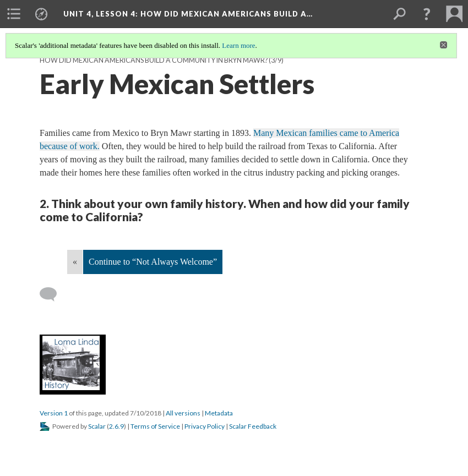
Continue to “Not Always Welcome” (153, 262)
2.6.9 (116, 426)
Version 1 (54, 413)
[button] (427, 14)
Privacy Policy (205, 426)
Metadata (219, 413)
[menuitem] (14, 14)
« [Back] (75, 262)
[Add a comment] (53, 294)
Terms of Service (155, 426)
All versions (183, 413)
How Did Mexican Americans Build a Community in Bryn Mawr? (154, 60)
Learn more (238, 45)
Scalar (97, 426)
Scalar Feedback (253, 426)
